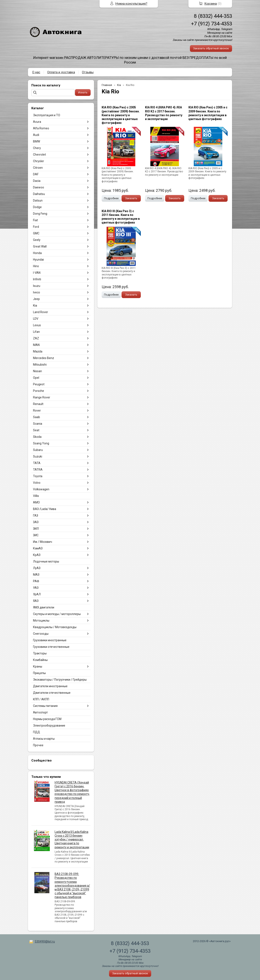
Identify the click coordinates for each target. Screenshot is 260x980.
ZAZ (36, 338)
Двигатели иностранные (50, 686)
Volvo (37, 483)
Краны (38, 666)
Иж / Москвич (43, 542)
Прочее (38, 745)
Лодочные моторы (46, 561)
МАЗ (36, 575)
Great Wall (40, 246)
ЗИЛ (36, 529)
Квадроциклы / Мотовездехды (55, 627)
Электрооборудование (49, 726)
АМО (36, 502)
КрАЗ (37, 555)
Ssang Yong (41, 443)
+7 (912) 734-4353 (212, 24)
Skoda (37, 437)
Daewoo (39, 187)
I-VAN (37, 273)
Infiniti (37, 279)
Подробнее (111, 198)
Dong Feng (40, 214)
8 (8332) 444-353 (213, 16)
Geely (37, 240)
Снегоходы (41, 634)
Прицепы (39, 673)
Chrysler (39, 161)
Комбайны (40, 660)
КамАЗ (38, 548)
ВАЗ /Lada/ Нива (45, 509)
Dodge (37, 207)
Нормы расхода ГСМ (47, 719)
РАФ (36, 581)
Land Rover (41, 312)
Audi (36, 135)
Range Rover (42, 397)
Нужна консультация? (131, 4)
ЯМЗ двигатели (44, 607)
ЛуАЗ (37, 568)
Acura (37, 122)
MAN (36, 345)
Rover (37, 411)
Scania (38, 424)
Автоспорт (40, 712)
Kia (35, 305)
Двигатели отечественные (52, 693)
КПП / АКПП (41, 699)
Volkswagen (41, 489)
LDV (36, 319)
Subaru (38, 450)
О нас (36, 72)
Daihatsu (39, 194)
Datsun (38, 200)
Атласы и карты (44, 739)
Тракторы (40, 653)
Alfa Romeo (41, 128)
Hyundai (38, 260)
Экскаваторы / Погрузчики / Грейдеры (60, 680)
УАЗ (36, 588)
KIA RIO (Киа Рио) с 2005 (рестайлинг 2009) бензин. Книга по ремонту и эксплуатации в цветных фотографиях (121, 115)
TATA (37, 463)
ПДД (37, 732)
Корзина (211, 4)
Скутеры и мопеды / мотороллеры (57, 614)
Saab (37, 417)
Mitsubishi (40, 365)
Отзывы (88, 72)
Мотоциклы (41, 621)
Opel (36, 378)
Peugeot (39, 384)
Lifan (36, 332)
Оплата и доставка (61, 72)
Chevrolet (39, 155)
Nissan (37, 371)
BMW (37, 141)
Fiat (35, 220)
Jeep (36, 299)
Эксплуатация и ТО (47, 115)
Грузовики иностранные (50, 640)
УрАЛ (37, 594)
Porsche (39, 391)
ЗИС (36, 535)
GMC (36, 233)
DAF (36, 174)
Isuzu (37, 286)
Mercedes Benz (44, 358)
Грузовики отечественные (51, 647)
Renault (38, 404)
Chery (37, 148)
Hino (36, 266)
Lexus (37, 325)
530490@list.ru (45, 941)
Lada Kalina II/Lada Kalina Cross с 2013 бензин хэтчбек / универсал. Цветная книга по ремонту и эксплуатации (72, 840)
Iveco (37, 292)
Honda (37, 253)
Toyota (38, 476)
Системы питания (45, 706)
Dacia (37, 181)
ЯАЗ (36, 601)
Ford (36, 227)
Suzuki (38, 456)
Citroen (38, 168)
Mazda (38, 351)
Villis (36, 496)
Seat (36, 430)
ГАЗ (36, 516)
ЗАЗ (36, 522)
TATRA (38, 470)
